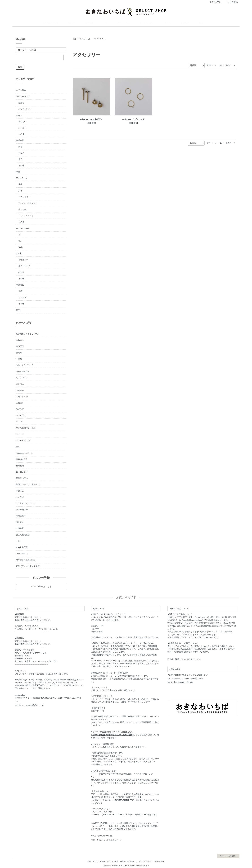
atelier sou (20, 340)
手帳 (20, 291)
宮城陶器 (20, 528)
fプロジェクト (22, 377)
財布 (20, 190)
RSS (156, 861)
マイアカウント (216, 2)
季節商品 (169, 23)
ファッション (126, 23)
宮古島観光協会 (23, 534)
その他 (21, 134)
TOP (74, 38)
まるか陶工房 (22, 509)
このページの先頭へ (228, 856)
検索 (20, 67)
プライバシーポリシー (145, 861)
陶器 (20, 146)
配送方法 (115, 861)
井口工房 (20, 346)
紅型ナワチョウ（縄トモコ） (29, 484)
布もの (92, 23)
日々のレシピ (22, 471)
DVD (21, 247)
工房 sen (20, 402)
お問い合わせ (93, 861)
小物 (114, 23)
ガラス (21, 152)
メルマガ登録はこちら (41, 586)
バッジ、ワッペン (26, 215)
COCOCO (20, 409)
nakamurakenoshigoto (25, 453)
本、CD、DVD (143, 23)
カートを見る (232, 2)
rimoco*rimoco (22, 553)
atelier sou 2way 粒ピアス (91, 119)
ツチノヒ (20, 434)
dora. (18, 446)
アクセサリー (100, 38)
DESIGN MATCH (23, 440)
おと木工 (20, 384)
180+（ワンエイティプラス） (29, 566)
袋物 (20, 184)
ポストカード (24, 266)
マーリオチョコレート (26, 503)
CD (20, 240)
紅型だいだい (22, 478)
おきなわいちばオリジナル (28, 333)
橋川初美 (20, 465)
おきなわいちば (77, 23)
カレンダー (23, 297)
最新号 (21, 102)
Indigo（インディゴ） (25, 365)
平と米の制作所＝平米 (26, 427)
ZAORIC (20, 421)
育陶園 (19, 352)
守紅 (18, 541)
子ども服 (22, 209)
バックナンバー (25, 109)
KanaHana (20, 390)
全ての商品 (21, 90)
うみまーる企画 (23, 371)
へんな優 (20, 497)
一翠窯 (19, 358)
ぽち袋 (21, 272)
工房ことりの (22, 396)
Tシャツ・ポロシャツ (28, 203)
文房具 (157, 23)
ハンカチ (22, 127)
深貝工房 (20, 490)
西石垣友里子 (22, 459)
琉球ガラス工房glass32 (26, 559)
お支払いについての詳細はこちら (30, 705)
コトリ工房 (21, 415)
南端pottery (21, 515)
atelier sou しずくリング (133, 119)
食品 (180, 23)
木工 (20, 159)
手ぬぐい (22, 121)
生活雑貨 (103, 23)
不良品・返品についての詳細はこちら (184, 659)
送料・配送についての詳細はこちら (107, 840)
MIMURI (20, 522)
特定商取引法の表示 (127, 861)
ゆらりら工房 (22, 547)
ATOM (162, 861)
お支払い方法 (105, 861)
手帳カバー (23, 259)
